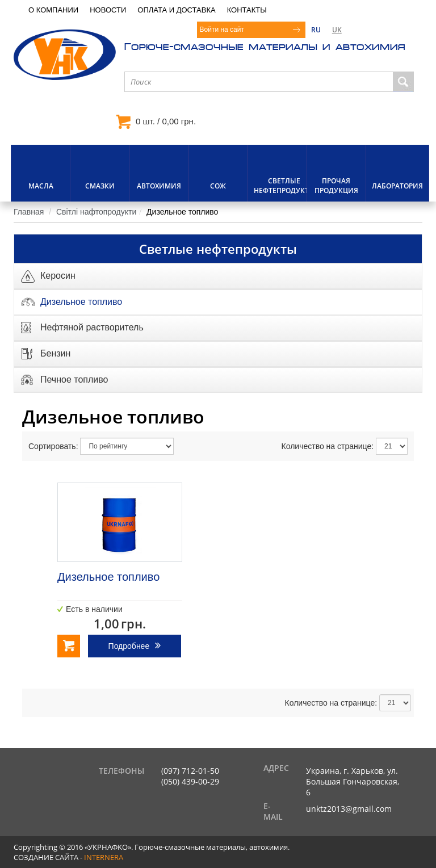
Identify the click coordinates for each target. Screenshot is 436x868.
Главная (29, 212)
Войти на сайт (222, 30)
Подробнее (129, 646)
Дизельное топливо (108, 577)
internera (104, 857)
